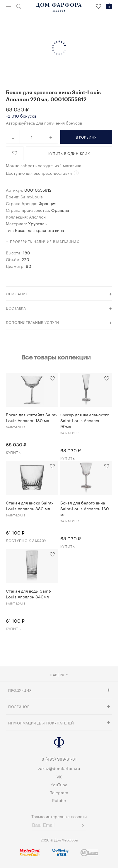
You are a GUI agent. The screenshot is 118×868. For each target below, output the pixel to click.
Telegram (59, 792)
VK (59, 776)
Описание (17, 293)
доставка (16, 308)
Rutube (59, 800)
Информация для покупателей (41, 723)
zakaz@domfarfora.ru (59, 768)
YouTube (59, 784)
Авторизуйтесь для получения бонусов (44, 123)
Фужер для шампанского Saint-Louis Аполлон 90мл (85, 420)
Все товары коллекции (56, 357)
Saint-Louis (32, 196)
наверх (59, 674)
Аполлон (37, 216)
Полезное (19, 706)
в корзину (86, 137)
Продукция (20, 690)
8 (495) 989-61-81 (59, 759)
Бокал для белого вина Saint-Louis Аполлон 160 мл (85, 508)
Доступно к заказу (26, 540)
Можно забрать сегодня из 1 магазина (44, 165)
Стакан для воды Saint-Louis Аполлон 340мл (29, 593)
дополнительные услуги (33, 322)
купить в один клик (69, 153)
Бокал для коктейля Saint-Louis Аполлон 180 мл (31, 417)
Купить (13, 452)
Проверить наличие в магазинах (45, 241)
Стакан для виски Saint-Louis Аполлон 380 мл (29, 505)
